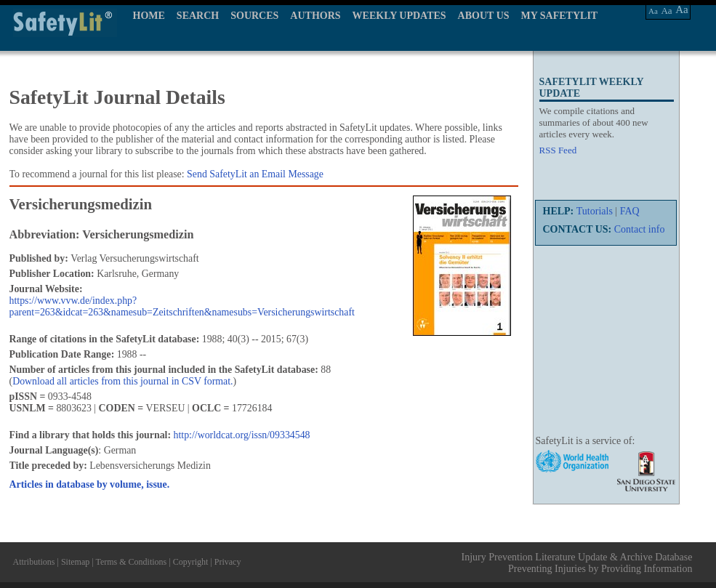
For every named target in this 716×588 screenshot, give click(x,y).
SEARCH (198, 16)
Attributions (34, 562)
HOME (149, 16)
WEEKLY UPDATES (399, 16)
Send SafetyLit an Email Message (255, 174)
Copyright (191, 562)
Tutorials (595, 211)
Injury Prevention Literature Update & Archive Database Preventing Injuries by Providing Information (577, 563)
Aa (653, 11)
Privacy (228, 562)
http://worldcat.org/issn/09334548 (242, 435)
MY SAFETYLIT (560, 16)
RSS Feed (558, 150)
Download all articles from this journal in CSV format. (122, 381)
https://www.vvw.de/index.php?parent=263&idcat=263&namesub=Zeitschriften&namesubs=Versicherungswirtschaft (182, 306)
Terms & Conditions (131, 562)
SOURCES (254, 16)
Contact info (640, 229)
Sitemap (75, 562)
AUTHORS (315, 16)
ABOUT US (484, 16)
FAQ (630, 211)
